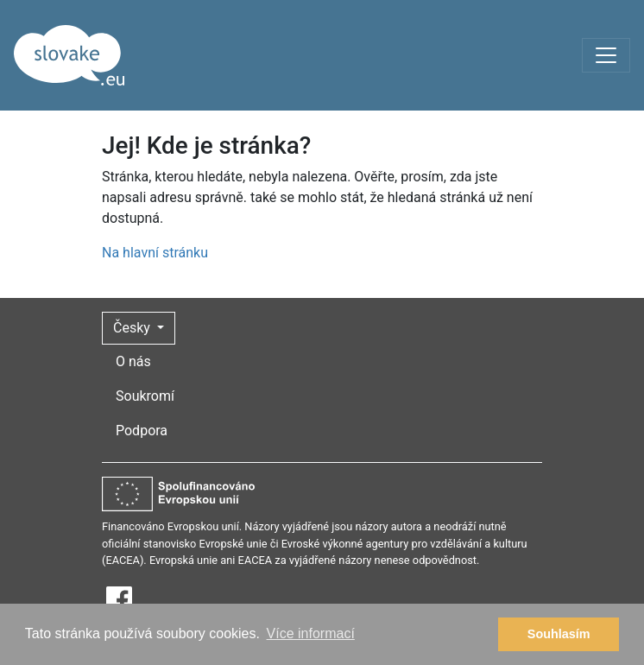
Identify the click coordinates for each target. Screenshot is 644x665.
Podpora (142, 431)
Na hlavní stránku (155, 253)
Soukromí (145, 396)
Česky (133, 328)
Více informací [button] (311, 633)
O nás (133, 361)
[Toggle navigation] (606, 55)
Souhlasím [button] (559, 634)
